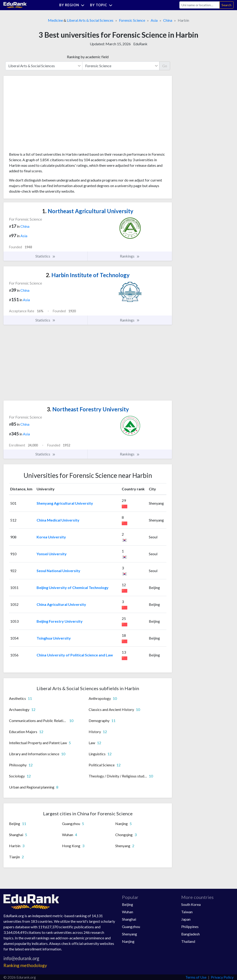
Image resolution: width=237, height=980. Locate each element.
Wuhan (128, 912)
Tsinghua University (54, 638)
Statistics (45, 256)
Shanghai (129, 919)
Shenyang (129, 934)
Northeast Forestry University (88, 409)
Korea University (51, 537)
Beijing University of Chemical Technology (73, 587)
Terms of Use (196, 977)
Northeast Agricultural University (88, 211)
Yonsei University (52, 554)
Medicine (55, 20)
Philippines (190, 927)
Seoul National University (58, 571)
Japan (186, 919)
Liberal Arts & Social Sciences (90, 20)
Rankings (130, 256)
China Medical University (58, 520)
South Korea (191, 904)
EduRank (140, 44)
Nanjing (128, 941)
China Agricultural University (61, 604)
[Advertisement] (44, 115)
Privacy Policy (222, 977)
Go (165, 66)
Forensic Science (132, 20)
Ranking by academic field (88, 57)
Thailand (188, 941)
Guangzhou (131, 927)
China (168, 20)
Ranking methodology (25, 965)
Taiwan (187, 912)
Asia (154, 20)
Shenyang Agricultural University (65, 503)
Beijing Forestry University (60, 621)
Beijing (128, 904)
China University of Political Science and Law (75, 655)
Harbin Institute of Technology (88, 275)
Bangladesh (190, 934)
